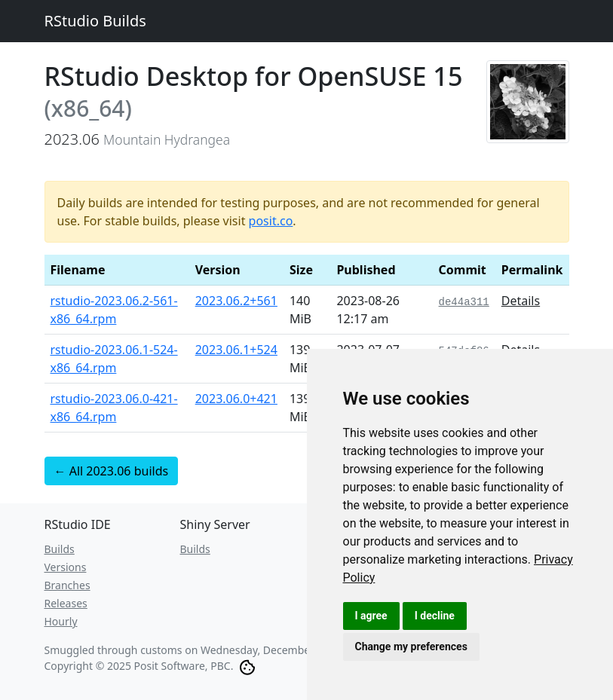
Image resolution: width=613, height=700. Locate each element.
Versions (66, 567)
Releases (66, 603)
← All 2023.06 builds (112, 471)
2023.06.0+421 (236, 399)
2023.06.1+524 (236, 350)
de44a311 (464, 302)
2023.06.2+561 (236, 301)
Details (521, 301)
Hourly (61, 621)
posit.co (271, 221)
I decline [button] (435, 616)
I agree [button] (371, 616)
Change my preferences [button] (411, 647)
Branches (67, 585)
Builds (60, 549)
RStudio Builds (95, 21)
